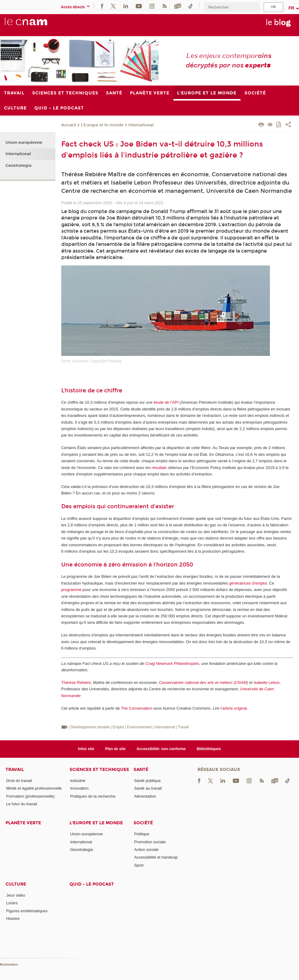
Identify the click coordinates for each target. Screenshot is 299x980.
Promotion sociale (150, 842)
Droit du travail (19, 781)
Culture (16, 884)
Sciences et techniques (99, 770)
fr (291, 8)
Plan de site (115, 749)
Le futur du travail (21, 804)
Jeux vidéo (16, 895)
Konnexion (9, 965)
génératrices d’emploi (248, 583)
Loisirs (12, 903)
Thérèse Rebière (76, 683)
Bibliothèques (209, 749)
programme (71, 590)
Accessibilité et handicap (156, 857)
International (141, 125)
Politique (142, 834)
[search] (232, 7)
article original (235, 708)
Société (143, 823)
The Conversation (137, 708)
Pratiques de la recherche (93, 796)
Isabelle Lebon (267, 683)
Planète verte (23, 823)
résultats (159, 468)
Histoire (13, 919)
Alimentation (145, 796)
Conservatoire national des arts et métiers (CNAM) (203, 683)
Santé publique (148, 781)
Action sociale (146, 850)
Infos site (86, 749)
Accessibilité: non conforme (161, 749)
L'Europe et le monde (102, 125)
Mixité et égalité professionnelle (34, 788)
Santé (141, 770)
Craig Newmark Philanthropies (172, 664)
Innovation (79, 788)
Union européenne (24, 143)
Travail (15, 770)
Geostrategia (19, 166)
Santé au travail (148, 788)
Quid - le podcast (92, 884)
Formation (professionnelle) (30, 796)
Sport (139, 865)
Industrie (78, 781)
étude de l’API (166, 402)
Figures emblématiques (27, 911)
